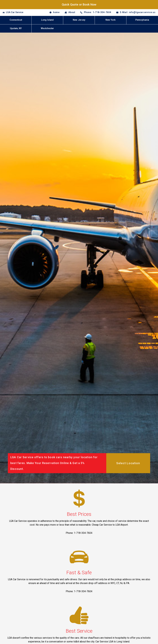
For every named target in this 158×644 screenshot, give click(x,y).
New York (111, 20)
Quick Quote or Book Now (79, 4)
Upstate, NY (16, 28)
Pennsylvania (142, 20)
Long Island (47, 20)
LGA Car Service (15, 12)
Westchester (47, 28)
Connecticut (16, 20)
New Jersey (79, 20)
